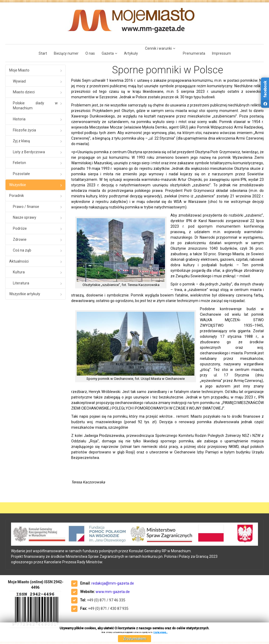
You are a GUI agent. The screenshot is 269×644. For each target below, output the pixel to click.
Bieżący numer (66, 53)
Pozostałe (21, 174)
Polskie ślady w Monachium (35, 106)
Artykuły (131, 53)
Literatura (21, 283)
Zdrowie (20, 239)
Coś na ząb (22, 250)
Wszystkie (18, 185)
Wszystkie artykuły (25, 294)
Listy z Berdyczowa (29, 152)
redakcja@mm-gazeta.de (113, 583)
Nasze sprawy (25, 217)
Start (43, 53)
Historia (19, 119)
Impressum (221, 53)
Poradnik (17, 196)
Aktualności (19, 261)
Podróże (20, 228)
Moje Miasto (19, 70)
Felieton (19, 163)
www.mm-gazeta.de (113, 592)
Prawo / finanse (26, 207)
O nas (90, 53)
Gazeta (108, 53)
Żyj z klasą (21, 141)
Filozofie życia (24, 130)
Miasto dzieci (24, 92)
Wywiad (19, 81)
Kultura (19, 272)
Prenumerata (194, 53)
